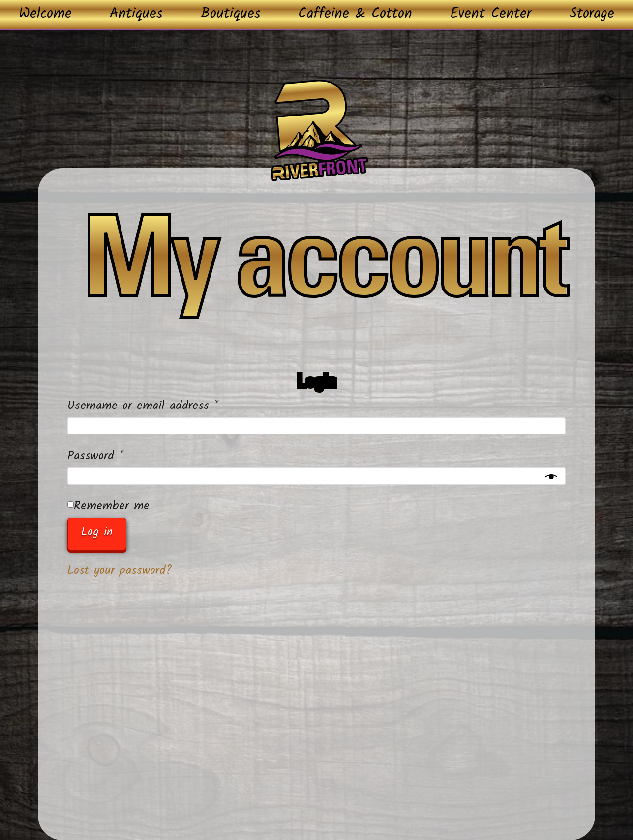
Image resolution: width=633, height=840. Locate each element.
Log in (97, 532)
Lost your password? (120, 570)
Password (117, 456)
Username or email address (165, 406)
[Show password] (551, 478)
